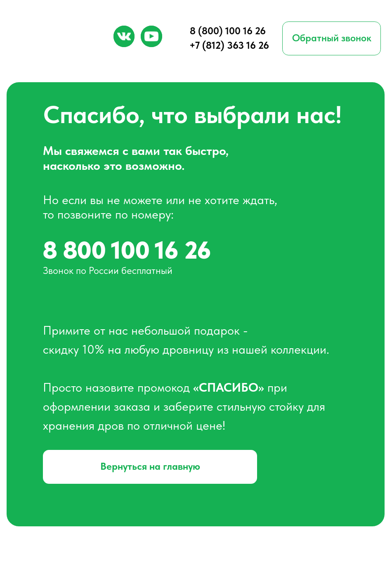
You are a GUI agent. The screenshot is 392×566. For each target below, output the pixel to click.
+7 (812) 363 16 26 (229, 45)
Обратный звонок (332, 38)
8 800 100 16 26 (127, 250)
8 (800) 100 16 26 (228, 31)
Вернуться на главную (150, 466)
